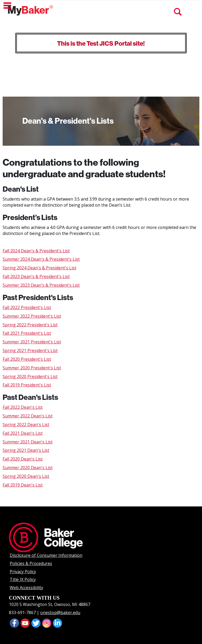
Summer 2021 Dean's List (28, 442)
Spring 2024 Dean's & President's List (39, 268)
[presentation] (25, 622)
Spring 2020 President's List (30, 376)
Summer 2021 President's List (32, 342)
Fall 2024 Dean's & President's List (36, 251)
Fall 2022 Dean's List (23, 407)
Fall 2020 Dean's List (23, 459)
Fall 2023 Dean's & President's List (36, 276)
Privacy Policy (23, 572)
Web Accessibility (26, 588)
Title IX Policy (23, 579)
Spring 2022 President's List (30, 325)
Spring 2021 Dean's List (26, 450)
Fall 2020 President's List (27, 359)
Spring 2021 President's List (30, 350)
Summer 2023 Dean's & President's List (41, 285)
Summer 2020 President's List (32, 368)
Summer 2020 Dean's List (28, 468)
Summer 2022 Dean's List (28, 416)
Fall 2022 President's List (27, 307)
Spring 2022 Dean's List (26, 425)
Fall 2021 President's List (27, 333)
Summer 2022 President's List (32, 316)
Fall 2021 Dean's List (23, 433)
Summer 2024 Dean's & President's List (41, 259)
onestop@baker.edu (60, 612)
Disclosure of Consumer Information (46, 555)
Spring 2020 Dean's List (26, 476)
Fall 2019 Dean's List (23, 485)
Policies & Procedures (31, 563)
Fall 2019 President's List (27, 385)
